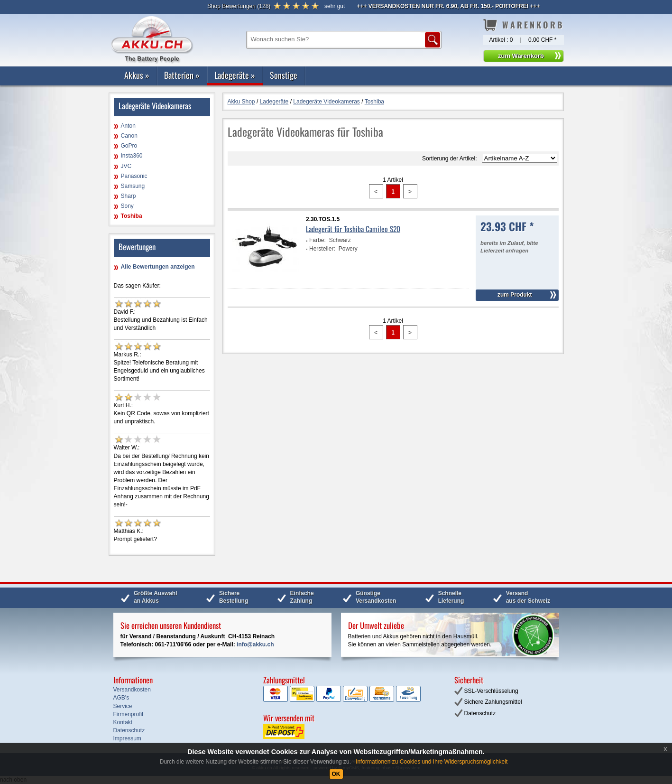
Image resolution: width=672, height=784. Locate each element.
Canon (129, 136)
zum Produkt (515, 295)
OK (336, 774)
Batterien (182, 75)
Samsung (133, 186)
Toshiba (132, 216)
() (239, 6)
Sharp (129, 196)
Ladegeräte (235, 75)
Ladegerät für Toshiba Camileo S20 (353, 229)
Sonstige (284, 75)
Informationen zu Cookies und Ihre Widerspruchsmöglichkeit (432, 762)
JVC (126, 166)
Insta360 (132, 156)
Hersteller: (322, 249)
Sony (127, 206)
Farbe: (318, 240)
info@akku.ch (255, 644)
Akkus (137, 75)
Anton (128, 126)
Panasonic (134, 176)
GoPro (129, 146)
